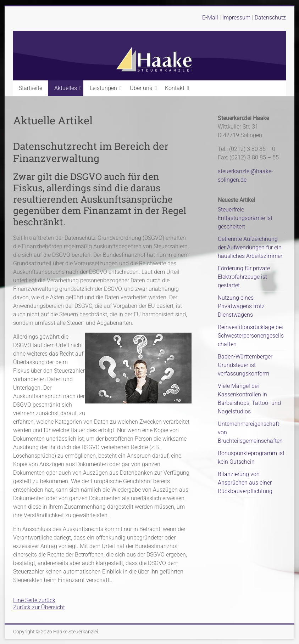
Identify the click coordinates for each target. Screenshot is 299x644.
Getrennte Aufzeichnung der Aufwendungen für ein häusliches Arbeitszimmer (250, 247)
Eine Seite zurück (34, 600)
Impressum (237, 18)
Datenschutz (270, 18)
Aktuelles (66, 88)
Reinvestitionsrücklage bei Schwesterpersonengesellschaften (251, 336)
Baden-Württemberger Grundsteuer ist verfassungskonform (245, 365)
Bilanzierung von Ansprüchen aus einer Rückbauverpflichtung (245, 483)
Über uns (141, 88)
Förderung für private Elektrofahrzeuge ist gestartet (244, 277)
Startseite (31, 88)
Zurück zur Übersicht (39, 607)
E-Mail (210, 18)
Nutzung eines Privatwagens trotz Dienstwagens (241, 306)
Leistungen (103, 88)
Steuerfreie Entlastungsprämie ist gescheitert (245, 218)
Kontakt (175, 88)
